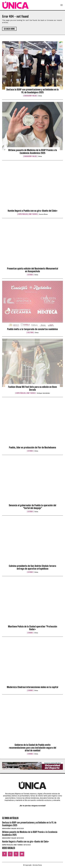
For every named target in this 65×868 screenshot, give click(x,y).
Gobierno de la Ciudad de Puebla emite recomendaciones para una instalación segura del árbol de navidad (33, 748)
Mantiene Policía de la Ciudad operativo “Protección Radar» (33, 628)
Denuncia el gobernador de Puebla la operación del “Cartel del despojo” (32, 507)
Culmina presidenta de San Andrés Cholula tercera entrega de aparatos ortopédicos (32, 567)
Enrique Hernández (43, 393)
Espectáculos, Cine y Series (28, 214)
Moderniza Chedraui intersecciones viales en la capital (32, 687)
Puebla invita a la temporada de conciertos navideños (32, 329)
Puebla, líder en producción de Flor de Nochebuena (32, 447)
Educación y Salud (30, 96)
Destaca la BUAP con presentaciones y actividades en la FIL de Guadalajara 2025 (32, 91)
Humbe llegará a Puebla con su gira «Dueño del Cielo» (33, 211)
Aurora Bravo (43, 214)
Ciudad (30, 633)
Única (40, 96)
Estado (30, 275)
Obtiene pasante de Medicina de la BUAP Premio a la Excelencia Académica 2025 (33, 151)
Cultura (30, 332)
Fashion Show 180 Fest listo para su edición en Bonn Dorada (32, 388)
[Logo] (15, 5)
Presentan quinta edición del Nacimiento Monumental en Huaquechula (33, 270)
